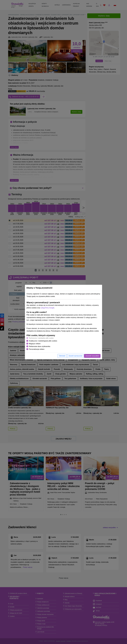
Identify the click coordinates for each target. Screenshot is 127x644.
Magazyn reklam (35, 344)
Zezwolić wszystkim (92, 356)
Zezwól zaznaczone (75, 356)
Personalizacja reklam (37, 349)
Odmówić (62, 356)
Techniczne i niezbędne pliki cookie (41, 338)
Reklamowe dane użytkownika (40, 346)
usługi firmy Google (47, 308)
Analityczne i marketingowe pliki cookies (43, 341)
